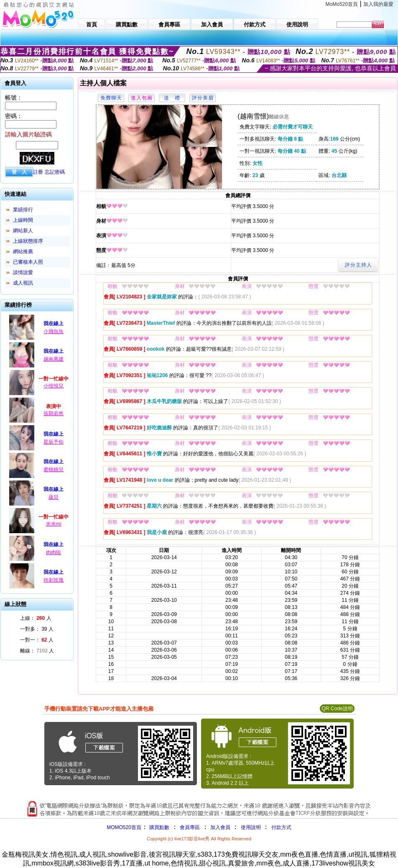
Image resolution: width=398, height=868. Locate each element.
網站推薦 (23, 252)
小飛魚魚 (54, 331)
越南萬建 (54, 359)
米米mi (54, 524)
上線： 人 (36, 618)
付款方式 (281, 827)
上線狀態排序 (28, 241)
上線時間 (23, 220)
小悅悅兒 (54, 386)
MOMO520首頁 (124, 827)
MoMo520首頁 (342, 4)
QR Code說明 (337, 709)
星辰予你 (54, 442)
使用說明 (251, 827)
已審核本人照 (28, 262)
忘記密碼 (55, 172)
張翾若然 (54, 413)
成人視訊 (23, 283)
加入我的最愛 (378, 4)
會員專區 (190, 827)
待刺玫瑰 (54, 580)
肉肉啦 (54, 552)
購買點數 (159, 827)
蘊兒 (54, 497)
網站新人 (23, 231)
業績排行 (23, 210)
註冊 (38, 172)
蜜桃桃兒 (54, 470)
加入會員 (220, 827)
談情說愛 (23, 272)
